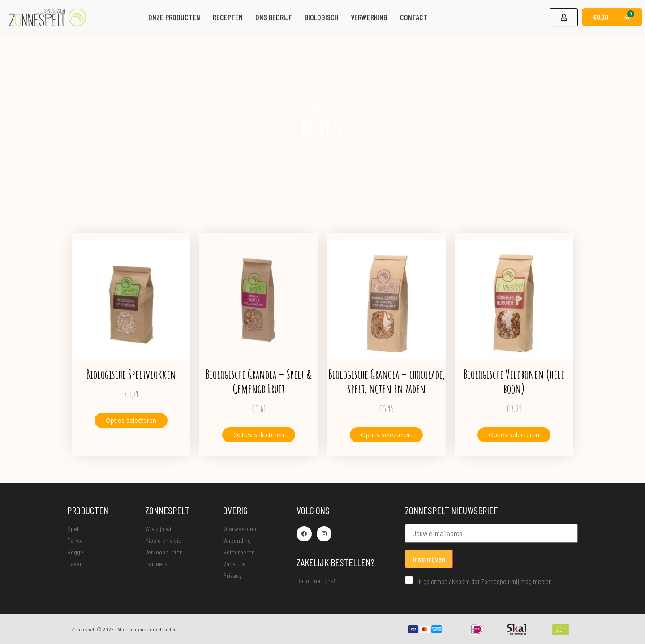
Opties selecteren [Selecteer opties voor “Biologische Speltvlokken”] (131, 420)
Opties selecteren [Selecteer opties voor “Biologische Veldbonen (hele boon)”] (514, 435)
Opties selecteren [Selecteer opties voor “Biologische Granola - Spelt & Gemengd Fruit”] (259, 435)
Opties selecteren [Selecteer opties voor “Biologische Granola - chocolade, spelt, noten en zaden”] (386, 435)
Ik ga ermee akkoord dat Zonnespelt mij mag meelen (478, 580)
